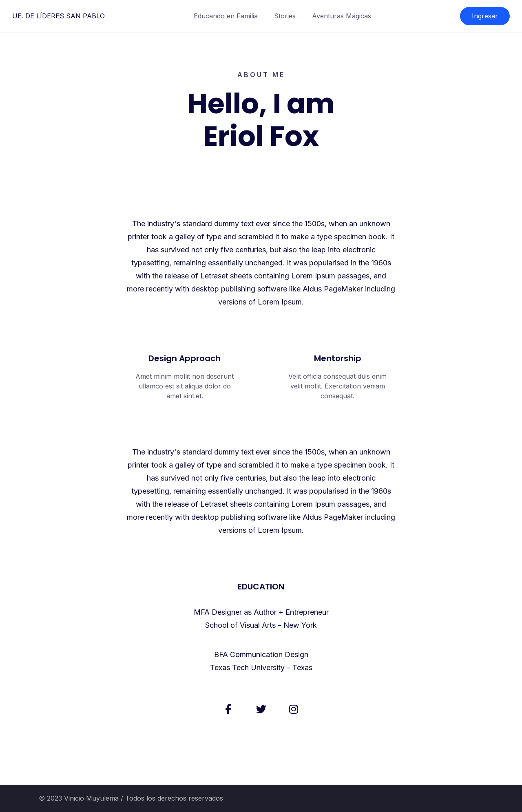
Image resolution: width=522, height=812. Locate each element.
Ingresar (485, 16)
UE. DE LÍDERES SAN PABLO (59, 16)
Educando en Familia (226, 16)
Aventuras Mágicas (342, 16)
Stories (285, 16)
